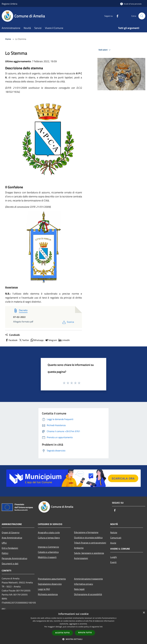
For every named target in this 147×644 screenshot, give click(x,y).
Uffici (4, 543)
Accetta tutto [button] (62, 633)
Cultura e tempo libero (49, 538)
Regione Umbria (9, 4)
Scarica (68, 322)
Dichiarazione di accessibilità (88, 594)
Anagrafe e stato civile (49, 532)
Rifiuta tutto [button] (85, 633)
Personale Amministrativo (14, 558)
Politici (5, 553)
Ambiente (79, 548)
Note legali (79, 589)
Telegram (51, 340)
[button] (73, 639)
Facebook (11, 340)
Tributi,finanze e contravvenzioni (90, 543)
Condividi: (13, 335)
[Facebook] (116, 16)
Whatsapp (37, 340)
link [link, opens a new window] (101, 627)
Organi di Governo (11, 532)
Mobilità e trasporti (47, 557)
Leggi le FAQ (44, 589)
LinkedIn (64, 340)
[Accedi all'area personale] (131, 4)
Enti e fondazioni (10, 548)
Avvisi (113, 543)
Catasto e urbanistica (48, 552)
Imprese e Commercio (48, 547)
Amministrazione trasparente (88, 579)
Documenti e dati (10, 563)
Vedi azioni (105, 50)
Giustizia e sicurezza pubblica (88, 537)
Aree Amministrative (12, 538)
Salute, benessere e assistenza (89, 553)
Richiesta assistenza (48, 594)
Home (8, 39)
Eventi (113, 562)
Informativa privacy (84, 584)
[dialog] (73, 627)
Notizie (114, 532)
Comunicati (116, 538)
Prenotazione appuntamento (52, 579)
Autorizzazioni (81, 558)
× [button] (144, 613)
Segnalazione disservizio (50, 584)
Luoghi (114, 557)
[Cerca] (142, 16)
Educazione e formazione (86, 532)
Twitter (24, 340)
